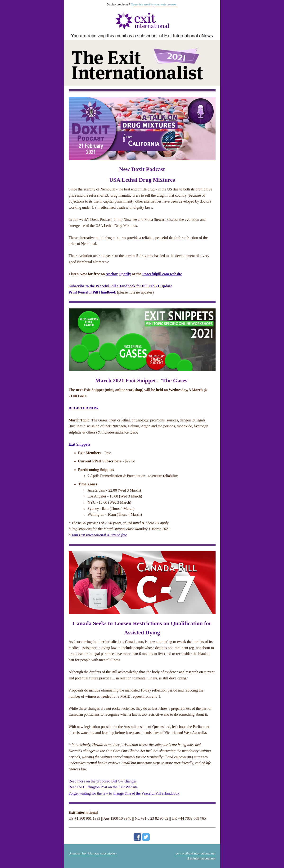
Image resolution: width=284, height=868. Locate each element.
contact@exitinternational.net (196, 853)
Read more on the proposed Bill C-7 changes (103, 781)
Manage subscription (102, 853)
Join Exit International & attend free (99, 535)
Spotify (125, 274)
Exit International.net (201, 858)
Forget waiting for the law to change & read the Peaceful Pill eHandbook (124, 793)
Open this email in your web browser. (154, 5)
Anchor (112, 274)
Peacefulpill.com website (162, 274)
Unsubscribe (77, 853)
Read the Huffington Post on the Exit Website (103, 787)
